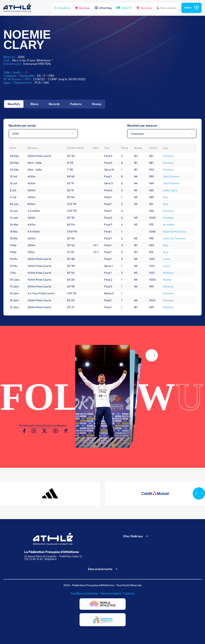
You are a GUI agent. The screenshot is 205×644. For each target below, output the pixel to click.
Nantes (167, 280)
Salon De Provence (175, 231)
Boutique (83, 8)
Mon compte (166, 8)
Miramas (168, 156)
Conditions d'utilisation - (86, 593)
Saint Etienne (171, 176)
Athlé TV (124, 8)
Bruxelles (169, 224)
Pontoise (168, 211)
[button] (154, 361)
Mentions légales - (112, 593)
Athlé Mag (103, 8)
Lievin (167, 259)
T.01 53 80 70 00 (33, 559)
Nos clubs (144, 8)
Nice (166, 197)
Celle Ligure (170, 190)
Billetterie (62, 8)
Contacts (129, 593)
